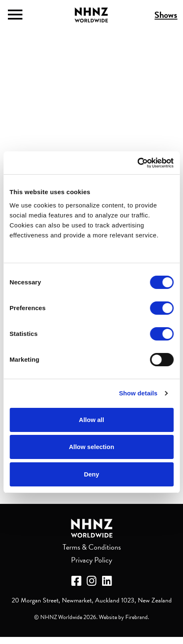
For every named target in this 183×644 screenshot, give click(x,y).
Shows (166, 15)
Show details (138, 393)
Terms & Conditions (92, 547)
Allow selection (91, 447)
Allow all (91, 420)
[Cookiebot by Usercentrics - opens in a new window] (137, 163)
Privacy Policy (91, 560)
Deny (91, 474)
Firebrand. (137, 617)
